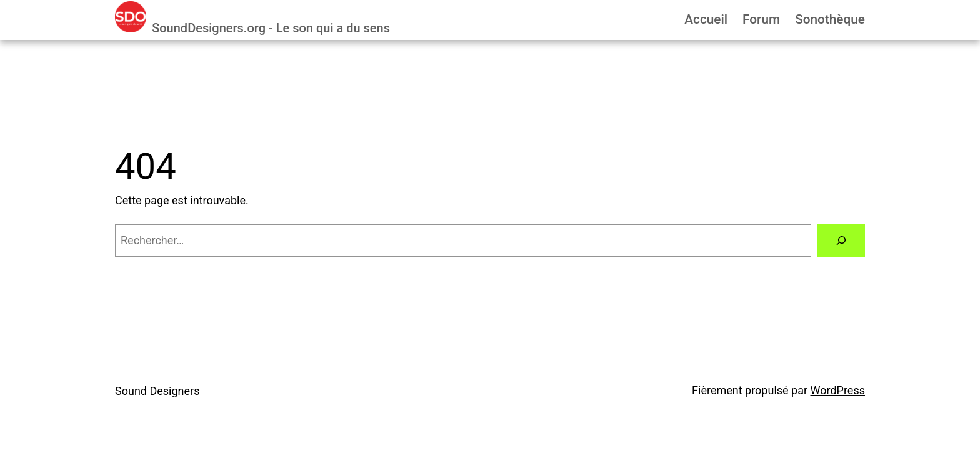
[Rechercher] (841, 241)
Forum (761, 19)
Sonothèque (830, 19)
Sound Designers (157, 391)
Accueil (706, 19)
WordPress (838, 390)
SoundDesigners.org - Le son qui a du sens (271, 28)
